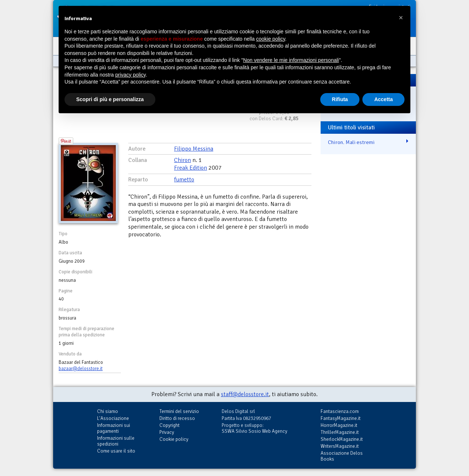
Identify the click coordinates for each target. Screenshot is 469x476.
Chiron (182, 160)
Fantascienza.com (340, 411)
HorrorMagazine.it (339, 425)
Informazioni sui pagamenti (114, 428)
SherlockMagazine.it (342, 439)
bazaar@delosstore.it (81, 369)
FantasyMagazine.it (341, 418)
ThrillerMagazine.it (340, 432)
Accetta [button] (383, 99)
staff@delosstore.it (245, 394)
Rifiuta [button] (340, 99)
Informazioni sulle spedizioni (116, 441)
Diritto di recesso (177, 418)
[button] (401, 18)
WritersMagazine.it (340, 446)
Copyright (169, 425)
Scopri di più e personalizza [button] (110, 99)
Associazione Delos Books (342, 456)
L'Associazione (113, 418)
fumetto (184, 180)
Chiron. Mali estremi (351, 142)
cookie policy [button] (271, 39)
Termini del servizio (179, 411)
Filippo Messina (194, 149)
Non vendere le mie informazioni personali (291, 60)
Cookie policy (174, 439)
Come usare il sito (116, 451)
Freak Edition (191, 168)
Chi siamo (108, 411)
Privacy (167, 432)
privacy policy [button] (131, 75)
